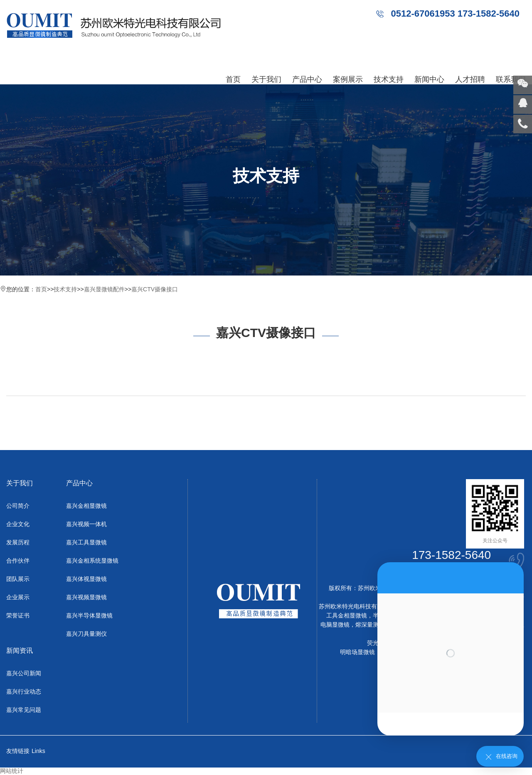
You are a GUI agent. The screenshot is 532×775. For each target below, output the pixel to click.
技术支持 (389, 79)
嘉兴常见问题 (24, 710)
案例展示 (348, 79)
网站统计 (12, 771)
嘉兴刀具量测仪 (86, 634)
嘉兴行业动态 (24, 691)
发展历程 (18, 542)
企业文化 (18, 524)
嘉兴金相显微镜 (86, 506)
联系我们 (511, 79)
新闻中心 (429, 79)
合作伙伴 (18, 561)
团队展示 (18, 579)
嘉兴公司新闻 (24, 673)
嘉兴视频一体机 (86, 524)
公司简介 (18, 506)
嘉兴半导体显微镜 (89, 615)
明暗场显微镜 (357, 652)
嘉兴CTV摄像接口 (155, 289)
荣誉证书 (18, 615)
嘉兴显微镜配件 (104, 289)
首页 (233, 79)
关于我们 (266, 79)
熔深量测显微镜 (376, 625)
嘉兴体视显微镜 (86, 579)
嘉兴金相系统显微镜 (92, 561)
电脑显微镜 (335, 625)
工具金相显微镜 (347, 615)
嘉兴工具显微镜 (86, 542)
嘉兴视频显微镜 (86, 597)
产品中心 (307, 79)
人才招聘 (470, 79)
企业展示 (18, 597)
